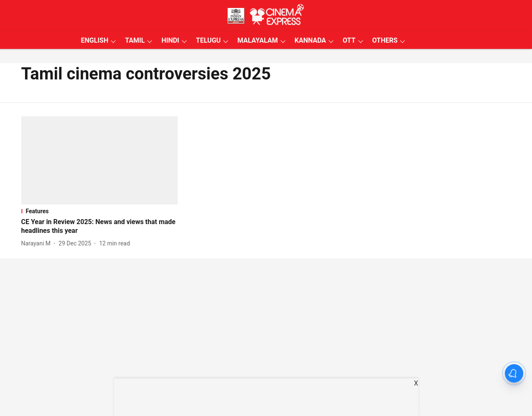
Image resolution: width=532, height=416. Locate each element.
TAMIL (135, 40)
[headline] (100, 227)
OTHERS (385, 40)
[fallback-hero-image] (100, 160)
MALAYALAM (258, 40)
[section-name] (100, 211)
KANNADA (310, 40)
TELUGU (208, 40)
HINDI (170, 40)
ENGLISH (95, 40)
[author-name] (38, 244)
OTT (349, 40)
